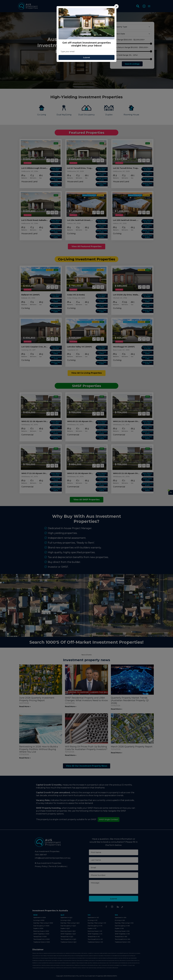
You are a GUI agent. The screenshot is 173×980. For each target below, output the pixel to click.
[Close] (116, 6)
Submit (86, 57)
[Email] (86, 51)
